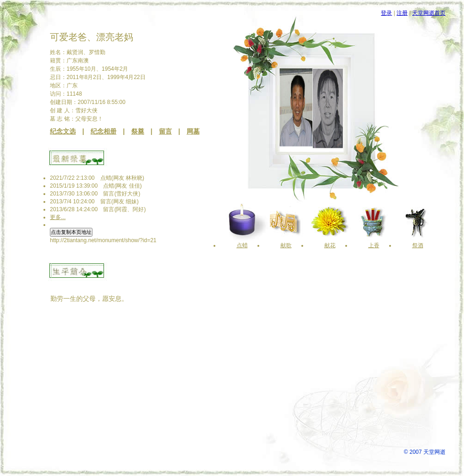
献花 (330, 245)
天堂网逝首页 (429, 13)
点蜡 (242, 245)
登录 (386, 13)
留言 (165, 131)
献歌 (286, 245)
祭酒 (418, 245)
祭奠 (138, 131)
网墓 (193, 131)
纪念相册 (104, 131)
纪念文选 (63, 131)
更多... (58, 217)
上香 (374, 245)
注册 (402, 13)
